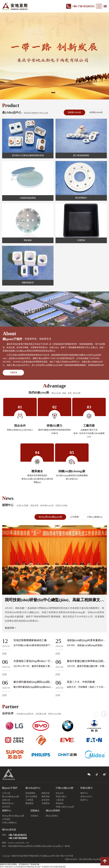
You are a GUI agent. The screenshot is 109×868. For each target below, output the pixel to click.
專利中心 (84, 793)
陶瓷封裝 (46, 793)
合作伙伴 (6, 807)
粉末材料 (46, 800)
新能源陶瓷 (30, 793)
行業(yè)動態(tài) (95, 517)
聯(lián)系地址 (52, 816)
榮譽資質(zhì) (8, 803)
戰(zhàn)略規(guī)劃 (11, 797)
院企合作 (60, 793)
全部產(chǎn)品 (96, 112)
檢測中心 (84, 800)
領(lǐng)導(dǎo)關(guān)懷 (50, 517)
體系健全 (60, 803)
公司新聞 (75, 517)
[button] (104, 714)
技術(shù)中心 (86, 797)
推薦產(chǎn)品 (75, 112)
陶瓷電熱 (46, 797)
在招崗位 (34, 816)
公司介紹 (6, 793)
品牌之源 (6, 800)
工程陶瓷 (29, 800)
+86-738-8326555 (83, 6)
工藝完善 (60, 800)
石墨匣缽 (46, 803)
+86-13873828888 (18, 838)
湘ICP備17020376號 (65, 856)
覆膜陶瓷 (29, 803)
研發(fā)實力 (61, 797)
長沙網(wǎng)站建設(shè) (96, 859)
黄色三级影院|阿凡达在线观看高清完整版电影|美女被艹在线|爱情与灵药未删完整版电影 (33, 867)
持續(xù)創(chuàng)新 (65, 807)
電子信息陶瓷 (31, 797)
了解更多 (13, 373)
